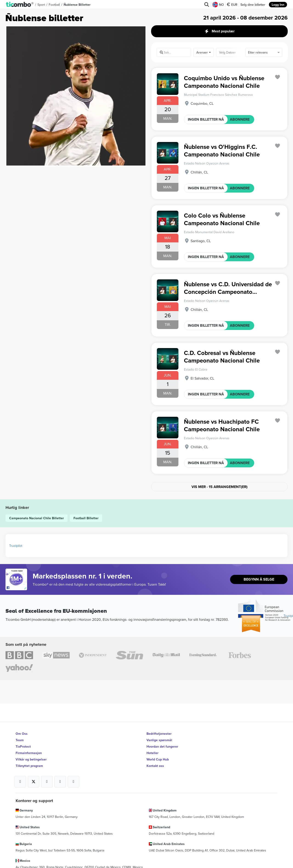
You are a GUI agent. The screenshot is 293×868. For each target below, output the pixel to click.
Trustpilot (16, 546)
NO (218, 5)
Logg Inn (278, 5)
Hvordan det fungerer (162, 746)
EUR (232, 5)
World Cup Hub (158, 759)
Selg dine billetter (253, 5)
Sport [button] (41, 5)
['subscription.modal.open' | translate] (278, 77)
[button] (20, 5)
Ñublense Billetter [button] (77, 5)
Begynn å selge (259, 579)
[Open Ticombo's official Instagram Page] (47, 782)
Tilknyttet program (29, 766)
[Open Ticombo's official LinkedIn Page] (73, 782)
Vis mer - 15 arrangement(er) (220, 487)
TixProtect (23, 746)
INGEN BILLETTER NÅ (206, 119)
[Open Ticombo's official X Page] (34, 782)
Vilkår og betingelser (31, 759)
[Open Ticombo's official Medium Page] (60, 782)
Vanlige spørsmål (159, 740)
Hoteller (152, 753)
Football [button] (54, 5)
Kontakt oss (155, 766)
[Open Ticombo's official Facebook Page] (17, 588)
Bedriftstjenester (159, 734)
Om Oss (22, 734)
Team (20, 740)
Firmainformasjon (29, 753)
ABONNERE (240, 119)
